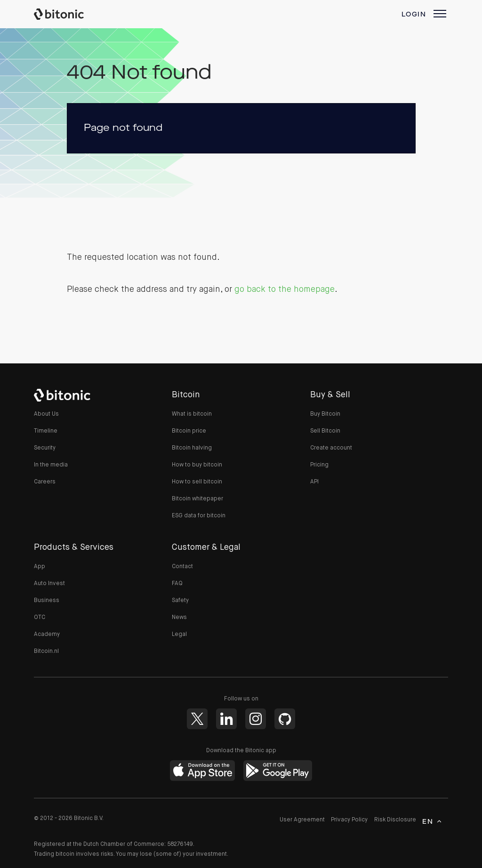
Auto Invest (49, 584)
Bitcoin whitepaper (197, 499)
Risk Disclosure (395, 820)
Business (47, 601)
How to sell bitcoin (197, 482)
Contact (182, 567)
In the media (51, 465)
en (428, 822)
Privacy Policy (349, 820)
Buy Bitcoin (325, 414)
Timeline (46, 431)
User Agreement (302, 820)
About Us (46, 414)
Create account (331, 448)
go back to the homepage (285, 289)
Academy (47, 635)
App (40, 567)
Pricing (319, 465)
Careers (45, 482)
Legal (179, 635)
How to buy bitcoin (197, 465)
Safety (180, 601)
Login (414, 15)
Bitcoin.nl (46, 651)
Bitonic (68, 14)
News (179, 618)
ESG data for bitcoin (199, 516)
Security (45, 448)
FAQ (177, 584)
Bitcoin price (189, 431)
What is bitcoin (192, 414)
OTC (40, 618)
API (314, 482)
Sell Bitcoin (325, 431)
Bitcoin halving (192, 448)
